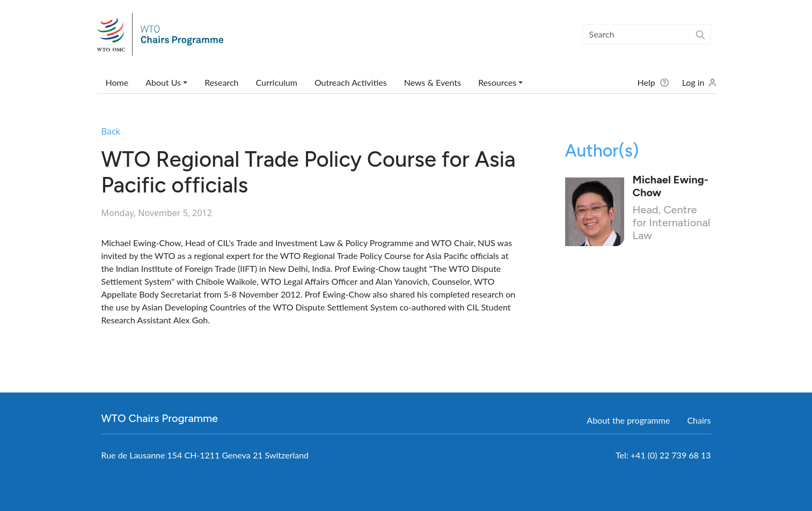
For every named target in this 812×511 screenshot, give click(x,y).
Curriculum (276, 82)
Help (646, 82)
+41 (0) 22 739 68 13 (671, 455)
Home (117, 82)
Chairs (699, 420)
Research (221, 82)
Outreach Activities (351, 82)
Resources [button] (497, 82)
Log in (693, 82)
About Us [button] (163, 82)
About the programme (628, 420)
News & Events (433, 82)
